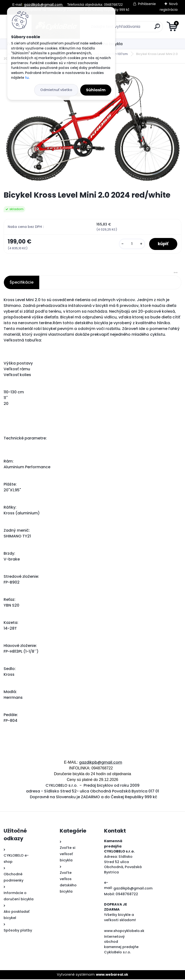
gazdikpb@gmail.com (44, 5)
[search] (150, 28)
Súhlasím (96, 90)
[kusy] (130, 244)
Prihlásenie (147, 4)
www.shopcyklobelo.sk (124, 931)
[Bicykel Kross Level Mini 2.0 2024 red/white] (92, 127)
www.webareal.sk (112, 975)
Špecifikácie (22, 283)
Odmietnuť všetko (56, 90)
